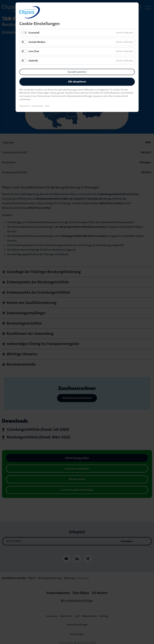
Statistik (33, 61)
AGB (47, 106)
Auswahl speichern (77, 72)
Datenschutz (37, 106)
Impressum (25, 106)
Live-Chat (34, 51)
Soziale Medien (37, 42)
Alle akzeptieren (77, 82)
